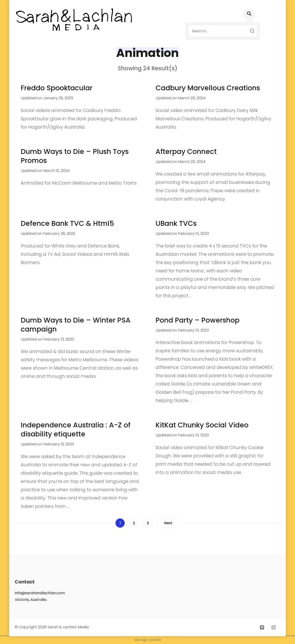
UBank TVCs (176, 223)
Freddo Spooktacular (57, 88)
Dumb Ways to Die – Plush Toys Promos (75, 156)
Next (168, 523)
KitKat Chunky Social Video (202, 425)
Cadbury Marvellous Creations (208, 88)
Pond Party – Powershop (198, 320)
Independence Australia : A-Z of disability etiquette (76, 430)
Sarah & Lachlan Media (68, 627)
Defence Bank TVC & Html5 (67, 223)
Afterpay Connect (186, 152)
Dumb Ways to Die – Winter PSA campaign (76, 325)
